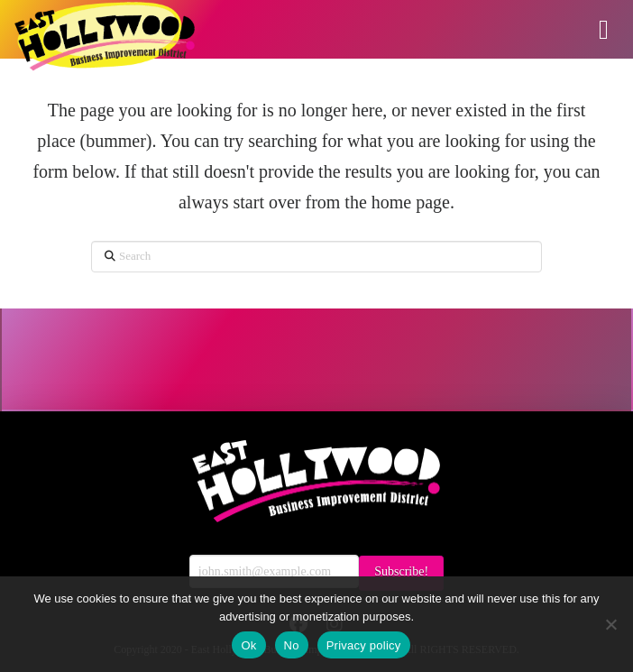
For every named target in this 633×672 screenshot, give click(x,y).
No (292, 645)
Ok (248, 645)
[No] (610, 624)
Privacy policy (364, 645)
